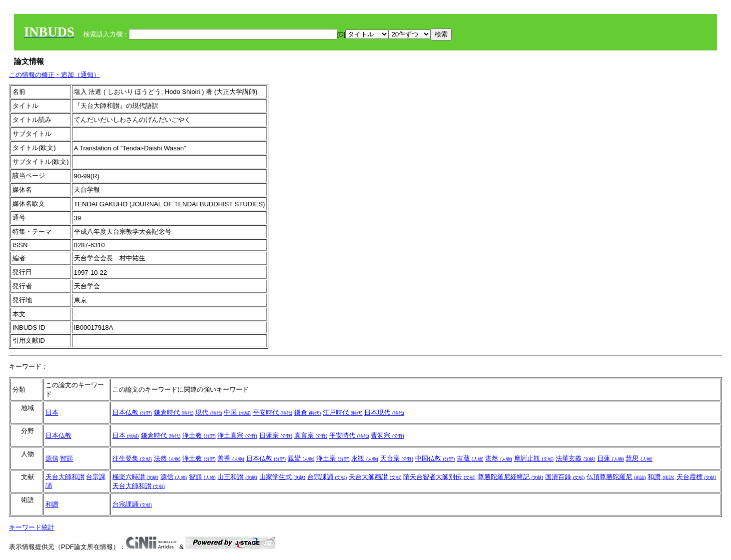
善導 (231, 458)
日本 (52, 412)
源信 (52, 458)
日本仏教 (132, 412)
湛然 (499, 458)
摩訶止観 (534, 458)
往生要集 (132, 458)
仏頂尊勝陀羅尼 (616, 477)
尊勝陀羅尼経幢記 (511, 477)
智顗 (66, 458)
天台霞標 (697, 477)
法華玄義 (576, 458)
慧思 (639, 458)
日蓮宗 (276, 435)
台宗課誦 (327, 477)
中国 (237, 412)
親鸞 (301, 458)
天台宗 (397, 458)
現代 (209, 412)
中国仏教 (435, 458)
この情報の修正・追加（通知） (54, 75)
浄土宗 (333, 458)
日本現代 (384, 412)
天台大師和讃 (65, 477)
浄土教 (199, 435)
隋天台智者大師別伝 (439, 477)
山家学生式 (283, 477)
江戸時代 (343, 412)
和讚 (661, 477)
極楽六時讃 (136, 477)
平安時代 (273, 412)
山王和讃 (237, 477)
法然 (167, 458)
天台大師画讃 (375, 477)
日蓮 (611, 458)
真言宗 (311, 435)
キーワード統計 (32, 527)
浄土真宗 (237, 435)
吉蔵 (470, 458)
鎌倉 (308, 412)
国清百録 (565, 477)
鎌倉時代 (174, 412)
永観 (365, 458)
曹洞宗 (387, 435)
